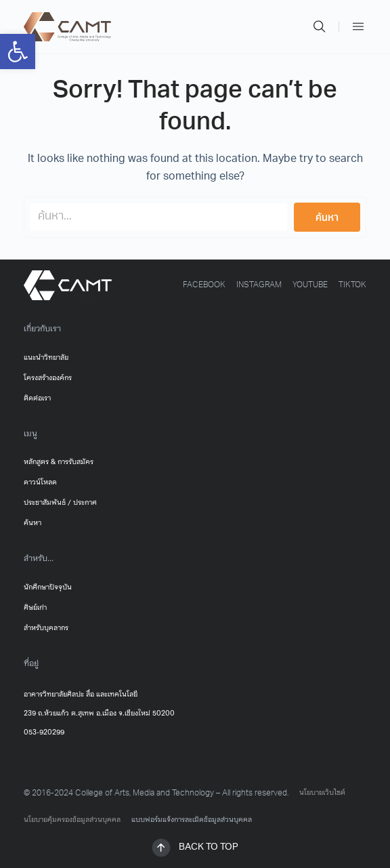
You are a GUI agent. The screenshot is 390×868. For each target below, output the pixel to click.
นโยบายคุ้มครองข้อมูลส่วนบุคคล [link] (72, 820)
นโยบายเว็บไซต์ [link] (322, 793)
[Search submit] (327, 217)
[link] (18, 51)
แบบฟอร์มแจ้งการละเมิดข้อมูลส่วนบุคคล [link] (192, 820)
